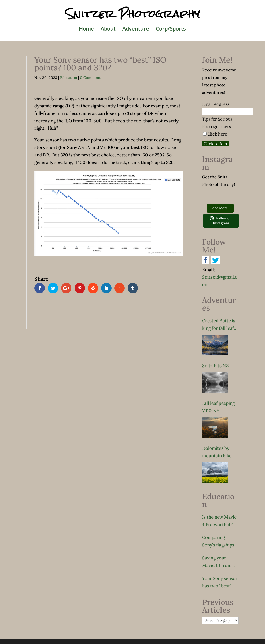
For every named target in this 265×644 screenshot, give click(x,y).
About (108, 29)
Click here (217, 134)
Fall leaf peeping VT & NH (218, 407)
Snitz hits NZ (215, 366)
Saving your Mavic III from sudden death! (217, 562)
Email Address (216, 104)
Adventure (136, 29)
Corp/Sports (171, 29)
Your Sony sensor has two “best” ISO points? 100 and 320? (220, 583)
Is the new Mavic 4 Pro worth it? (219, 521)
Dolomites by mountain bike (217, 452)
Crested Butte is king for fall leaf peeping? (219, 325)
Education (69, 78)
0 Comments (91, 78)
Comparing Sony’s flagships (218, 541)
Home (86, 29)
